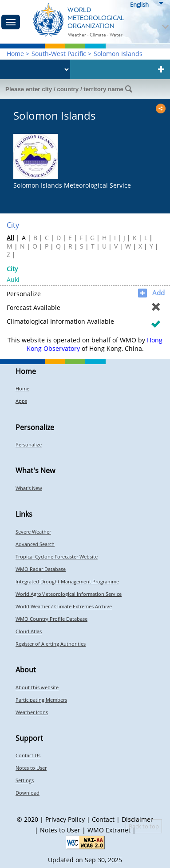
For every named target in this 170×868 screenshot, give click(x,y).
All (10, 238)
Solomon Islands (118, 54)
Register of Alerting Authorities (51, 644)
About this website (37, 687)
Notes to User (31, 768)
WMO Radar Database (41, 569)
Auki (13, 279)
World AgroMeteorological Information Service (69, 594)
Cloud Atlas (29, 631)
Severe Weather (33, 532)
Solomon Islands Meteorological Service (72, 185)
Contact (103, 819)
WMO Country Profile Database (51, 619)
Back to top (144, 826)
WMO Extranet (109, 830)
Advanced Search (35, 544)
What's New (29, 488)
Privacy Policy (65, 819)
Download (28, 793)
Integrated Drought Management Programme (67, 581)
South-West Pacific (59, 54)
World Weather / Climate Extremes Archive (64, 606)
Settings (25, 780)
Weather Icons (32, 712)
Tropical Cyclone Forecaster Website (57, 557)
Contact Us (28, 755)
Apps (21, 401)
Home (15, 54)
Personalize (29, 444)
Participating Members (41, 700)
